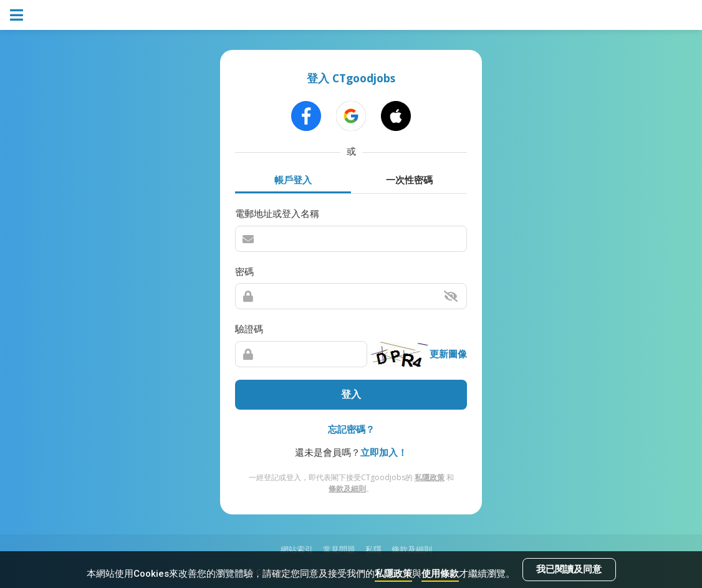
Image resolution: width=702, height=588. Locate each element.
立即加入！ (384, 452)
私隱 (373, 549)
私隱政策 (393, 574)
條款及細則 (347, 489)
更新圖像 (448, 354)
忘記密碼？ (351, 429)
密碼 (244, 271)
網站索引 (297, 549)
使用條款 (440, 574)
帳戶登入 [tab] (293, 180)
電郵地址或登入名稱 (277, 213)
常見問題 (339, 549)
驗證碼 (249, 329)
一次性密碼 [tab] (409, 180)
